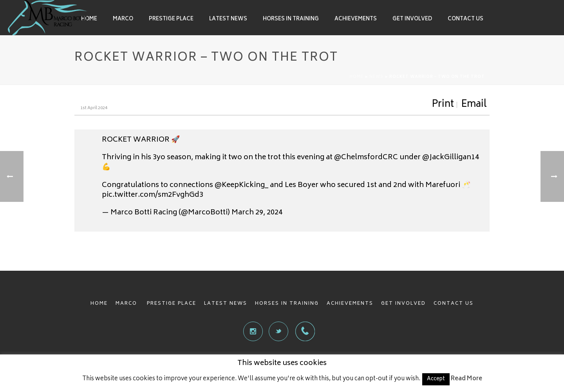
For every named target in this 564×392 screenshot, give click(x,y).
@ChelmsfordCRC (366, 158)
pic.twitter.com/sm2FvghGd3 (153, 195)
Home (89, 19)
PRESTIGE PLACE (172, 304)
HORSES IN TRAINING (287, 304)
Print (443, 105)
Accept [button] (436, 379)
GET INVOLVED (403, 304)
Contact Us (465, 19)
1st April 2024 (94, 108)
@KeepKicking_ (241, 185)
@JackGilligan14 (451, 158)
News (376, 77)
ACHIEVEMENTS (350, 304)
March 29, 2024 (257, 213)
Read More (466, 379)
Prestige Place (171, 19)
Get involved (412, 19)
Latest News (228, 19)
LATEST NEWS (226, 304)
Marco (123, 19)
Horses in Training (291, 19)
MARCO (127, 304)
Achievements (356, 19)
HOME (99, 304)
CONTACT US (454, 304)
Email (474, 105)
